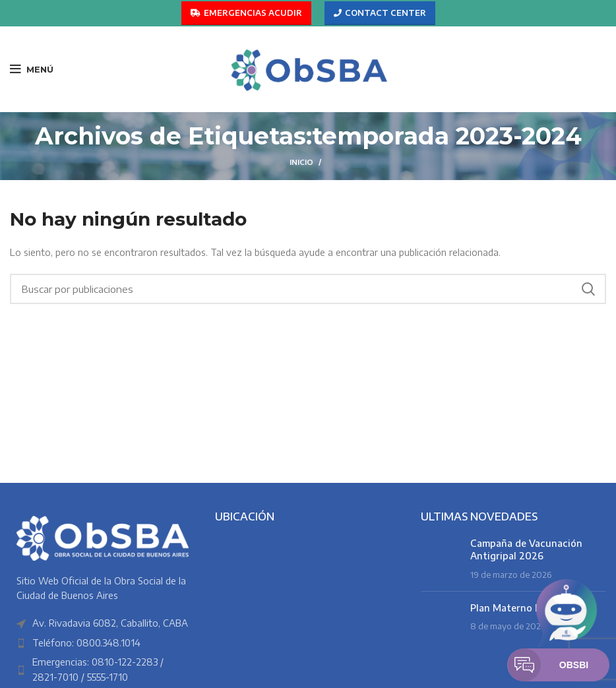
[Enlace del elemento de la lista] (103, 643)
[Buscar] (308, 289)
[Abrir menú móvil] (32, 69)
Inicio (301, 162)
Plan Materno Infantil (519, 608)
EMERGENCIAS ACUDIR (246, 13)
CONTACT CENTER (380, 13)
